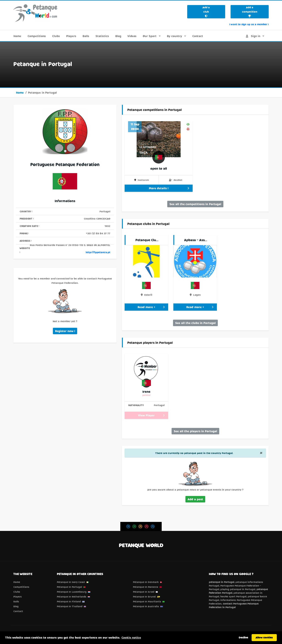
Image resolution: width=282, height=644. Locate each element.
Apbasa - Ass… (196, 240)
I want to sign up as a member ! (249, 24)
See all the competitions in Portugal (195, 204)
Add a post (195, 499)
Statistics (102, 36)
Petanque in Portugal (69, 587)
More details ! (169, 188)
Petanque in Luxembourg (72, 592)
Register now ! (65, 331)
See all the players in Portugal (195, 431)
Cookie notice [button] (131, 637)
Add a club (206, 12)
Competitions (37, 36)
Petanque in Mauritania (147, 601)
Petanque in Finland (69, 601)
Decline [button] (243, 637)
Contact (198, 36)
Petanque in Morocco (145, 587)
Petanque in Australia (146, 606)
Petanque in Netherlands (72, 597)
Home (17, 36)
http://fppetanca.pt (98, 252)
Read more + (151, 307)
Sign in (253, 36)
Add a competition (250, 12)
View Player (151, 415)
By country (174, 36)
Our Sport (150, 36)
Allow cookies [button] (264, 637)
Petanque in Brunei (144, 597)
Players (71, 36)
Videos (132, 36)
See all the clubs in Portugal (195, 323)
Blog (118, 36)
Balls (86, 36)
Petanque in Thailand (70, 606)
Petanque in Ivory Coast (71, 582)
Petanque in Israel (144, 592)
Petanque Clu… (147, 240)
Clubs (56, 36)
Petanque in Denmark (146, 582)
